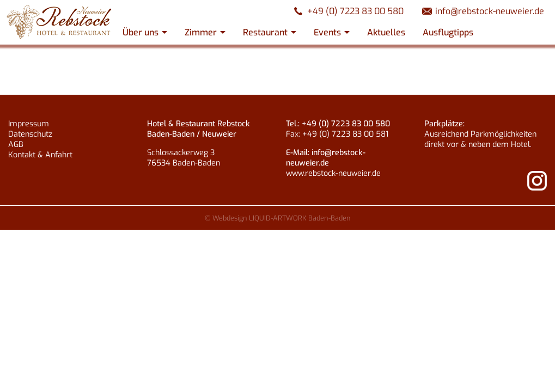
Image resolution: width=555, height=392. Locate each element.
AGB (16, 145)
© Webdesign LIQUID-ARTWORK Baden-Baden (278, 218)
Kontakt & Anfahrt (40, 155)
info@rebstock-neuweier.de (490, 11)
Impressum (29, 124)
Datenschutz (30, 134)
